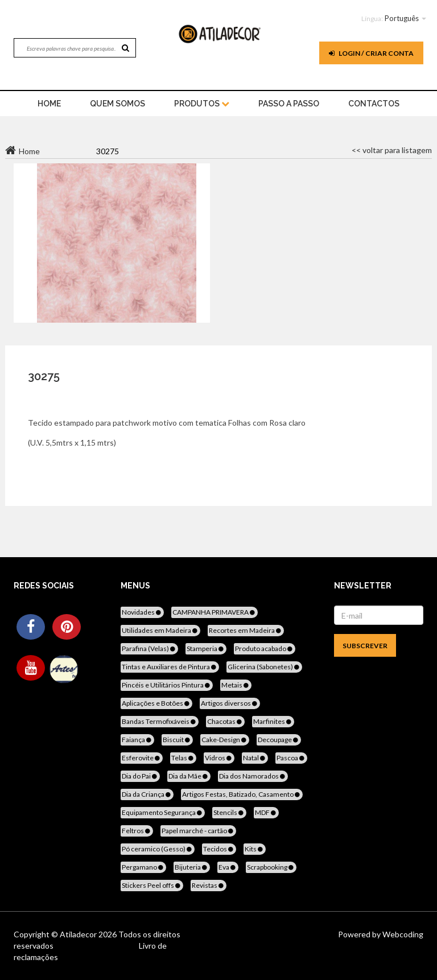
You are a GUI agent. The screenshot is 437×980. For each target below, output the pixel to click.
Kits (255, 849)
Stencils (229, 812)
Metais (236, 685)
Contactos (374, 104)
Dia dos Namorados (253, 776)
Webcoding (402, 934)
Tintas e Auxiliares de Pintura (170, 667)
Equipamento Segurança (163, 812)
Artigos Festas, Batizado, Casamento (242, 794)
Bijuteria (192, 867)
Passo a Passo (289, 104)
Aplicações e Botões (156, 703)
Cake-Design (225, 740)
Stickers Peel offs (152, 885)
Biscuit (177, 740)
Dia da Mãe (189, 776)
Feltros (137, 831)
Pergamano (143, 867)
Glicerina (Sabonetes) (264, 667)
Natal (255, 758)
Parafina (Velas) (149, 648)
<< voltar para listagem (392, 150)
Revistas (209, 885)
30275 (44, 376)
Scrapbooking (271, 867)
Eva (228, 867)
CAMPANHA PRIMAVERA (215, 612)
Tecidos (219, 849)
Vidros (219, 758)
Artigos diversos (230, 703)
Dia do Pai (140, 776)
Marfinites (273, 721)
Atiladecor (79, 934)
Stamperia (206, 648)
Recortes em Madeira (246, 630)
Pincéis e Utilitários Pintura (167, 685)
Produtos (202, 104)
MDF (266, 812)
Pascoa (291, 758)
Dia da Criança (147, 794)
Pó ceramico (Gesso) (158, 849)
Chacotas (225, 721)
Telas (183, 758)
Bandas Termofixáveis (160, 721)
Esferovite (142, 758)
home (49, 104)
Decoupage (279, 740)
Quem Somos (118, 104)
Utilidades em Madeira (160, 630)
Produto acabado (265, 648)
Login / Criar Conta (371, 53)
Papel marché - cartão (198, 831)
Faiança (137, 740)
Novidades (142, 612)
